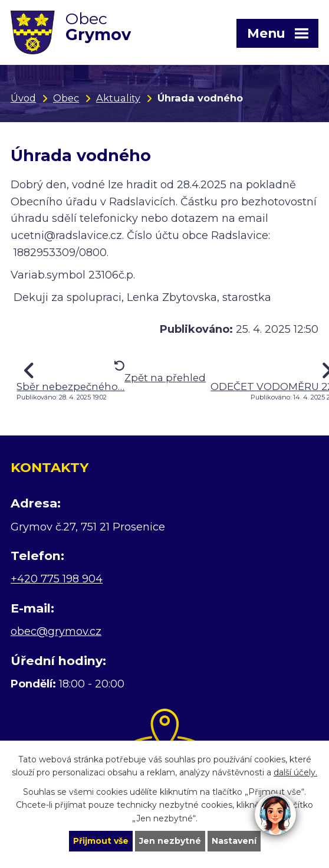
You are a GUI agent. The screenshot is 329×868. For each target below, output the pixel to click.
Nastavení (234, 841)
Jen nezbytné (170, 841)
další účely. (295, 772)
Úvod (23, 98)
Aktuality (118, 98)
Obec (66, 98)
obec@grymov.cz (56, 631)
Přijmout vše (101, 841)
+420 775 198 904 (57, 579)
